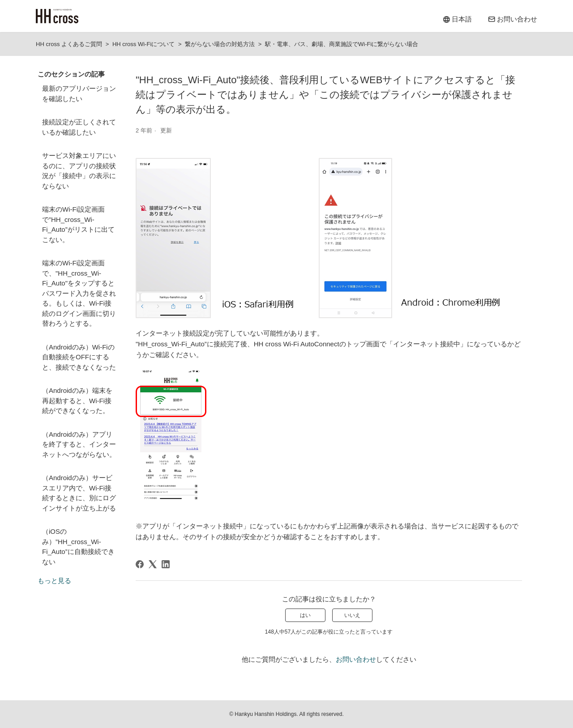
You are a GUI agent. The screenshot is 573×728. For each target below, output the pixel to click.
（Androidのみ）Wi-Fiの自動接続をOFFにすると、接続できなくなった (79, 357)
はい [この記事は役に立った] (305, 615)
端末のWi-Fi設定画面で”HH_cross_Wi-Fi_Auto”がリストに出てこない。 (78, 224)
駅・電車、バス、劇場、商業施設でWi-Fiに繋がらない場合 (342, 44)
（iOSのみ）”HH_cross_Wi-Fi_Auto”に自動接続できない (78, 547)
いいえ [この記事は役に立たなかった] (352, 615)
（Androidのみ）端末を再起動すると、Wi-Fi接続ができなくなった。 (77, 400)
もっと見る (54, 581)
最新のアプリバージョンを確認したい (79, 94)
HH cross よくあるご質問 (69, 44)
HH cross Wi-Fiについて (143, 44)
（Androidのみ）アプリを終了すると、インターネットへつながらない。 (79, 444)
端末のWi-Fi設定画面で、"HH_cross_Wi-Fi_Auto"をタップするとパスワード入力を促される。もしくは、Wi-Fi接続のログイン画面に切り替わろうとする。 (79, 293)
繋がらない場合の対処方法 (220, 44)
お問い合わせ (356, 659)
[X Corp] (153, 564)
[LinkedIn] (166, 564)
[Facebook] (140, 564)
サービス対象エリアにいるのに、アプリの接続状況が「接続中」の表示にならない (79, 171)
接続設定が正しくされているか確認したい (79, 127)
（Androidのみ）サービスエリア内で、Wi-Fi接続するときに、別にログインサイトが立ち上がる (79, 493)
